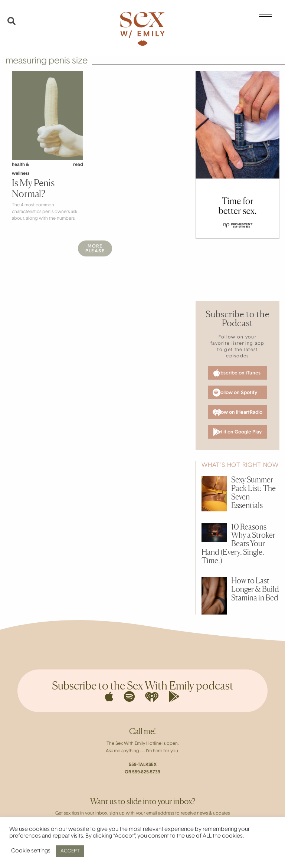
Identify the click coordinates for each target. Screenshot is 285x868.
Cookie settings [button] (31, 851)
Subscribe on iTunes (237, 373)
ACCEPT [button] (70, 851)
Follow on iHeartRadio (237, 413)
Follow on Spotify (235, 393)
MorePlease (95, 249)
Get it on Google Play (237, 432)
